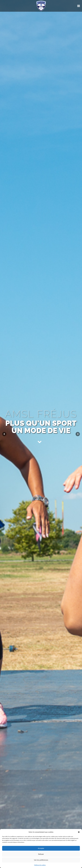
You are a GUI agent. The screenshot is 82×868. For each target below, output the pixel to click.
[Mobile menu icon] (79, 6)
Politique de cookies (40, 865)
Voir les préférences (41, 860)
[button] (79, 832)
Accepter (41, 848)
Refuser (41, 854)
